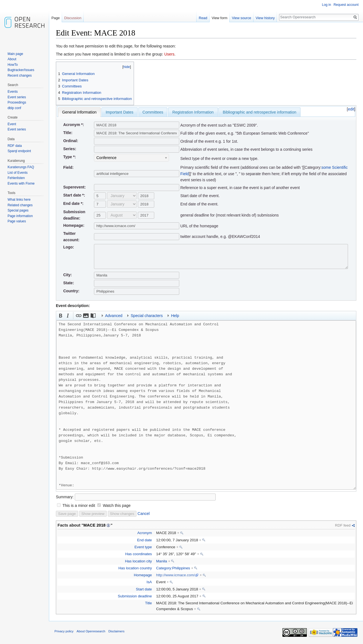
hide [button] (127, 67)
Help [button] (175, 316)
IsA (149, 582)
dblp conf (14, 108)
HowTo (13, 65)
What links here (19, 200)
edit (351, 109)
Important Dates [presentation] (120, 112)
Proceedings (17, 102)
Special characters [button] (147, 316)
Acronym (145, 533)
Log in (326, 5)
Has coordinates (138, 554)
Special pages (18, 210)
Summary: (65, 497)
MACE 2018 (95, 525)
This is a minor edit (79, 505)
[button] (61, 316)
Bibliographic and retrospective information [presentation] (259, 112)
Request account (346, 5)
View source (241, 18)
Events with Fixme (21, 183)
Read (203, 18)
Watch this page (117, 505)
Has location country (135, 568)
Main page (15, 54)
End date (144, 540)
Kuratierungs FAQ (21, 167)
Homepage (143, 575)
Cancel (144, 514)
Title (149, 603)
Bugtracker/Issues (21, 70)
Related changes (20, 205)
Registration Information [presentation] (193, 112)
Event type (143, 547)
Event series (17, 97)
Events (13, 92)
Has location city (139, 561)
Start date (144, 589)
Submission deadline (135, 596)
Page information (20, 216)
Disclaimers (116, 631)
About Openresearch (91, 631)
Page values (17, 221)
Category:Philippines (173, 568)
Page (56, 18)
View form (220, 18)
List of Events (18, 173)
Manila (162, 561)
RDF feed (343, 525)
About (12, 59)
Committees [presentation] (153, 112)
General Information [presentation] (79, 112)
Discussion (73, 18)
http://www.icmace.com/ (176, 575)
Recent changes (20, 76)
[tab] (79, 112)
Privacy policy (64, 631)
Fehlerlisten (16, 178)
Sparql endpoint (19, 151)
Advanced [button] (114, 316)
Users (169, 54)
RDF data (15, 146)
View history (265, 18)
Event (12, 124)
